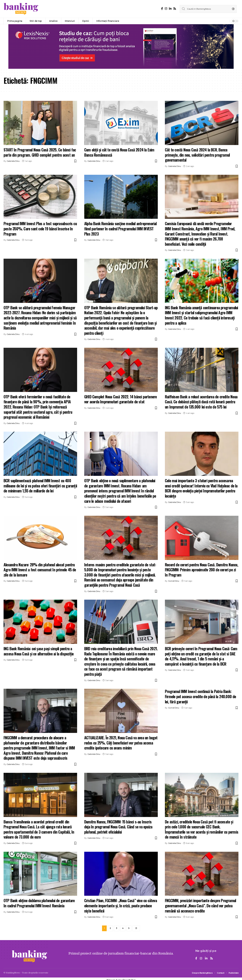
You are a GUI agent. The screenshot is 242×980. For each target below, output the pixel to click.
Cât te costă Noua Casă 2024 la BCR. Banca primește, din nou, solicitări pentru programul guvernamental (197, 155)
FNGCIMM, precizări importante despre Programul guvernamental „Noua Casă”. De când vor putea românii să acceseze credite (200, 905)
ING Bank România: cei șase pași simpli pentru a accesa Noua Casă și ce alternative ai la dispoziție (39, 651)
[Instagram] (166, 9)
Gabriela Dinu (13, 161)
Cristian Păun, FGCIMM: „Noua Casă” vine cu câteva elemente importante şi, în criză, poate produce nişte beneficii (121, 905)
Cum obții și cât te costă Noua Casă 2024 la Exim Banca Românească (119, 152)
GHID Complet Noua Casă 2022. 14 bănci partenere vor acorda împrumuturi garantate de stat (120, 399)
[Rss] (175, 9)
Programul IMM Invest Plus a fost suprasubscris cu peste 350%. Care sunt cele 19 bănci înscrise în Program (40, 228)
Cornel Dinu (174, 581)
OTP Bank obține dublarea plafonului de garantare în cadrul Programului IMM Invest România (39, 903)
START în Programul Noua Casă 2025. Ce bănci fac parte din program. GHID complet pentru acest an (40, 152)
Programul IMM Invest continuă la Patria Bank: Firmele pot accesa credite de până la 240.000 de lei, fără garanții (201, 696)
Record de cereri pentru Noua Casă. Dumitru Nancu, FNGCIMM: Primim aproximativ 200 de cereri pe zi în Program (201, 570)
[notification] (226, 21)
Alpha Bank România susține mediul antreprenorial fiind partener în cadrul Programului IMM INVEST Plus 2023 (120, 228)
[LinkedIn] (170, 9)
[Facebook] (162, 9)
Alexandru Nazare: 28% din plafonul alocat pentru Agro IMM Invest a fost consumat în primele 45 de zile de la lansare (40, 570)
